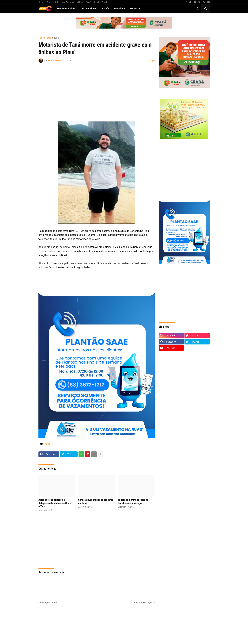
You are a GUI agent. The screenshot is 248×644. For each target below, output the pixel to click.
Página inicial (45, 38)
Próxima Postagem (144, 602)
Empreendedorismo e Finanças (60, 2)
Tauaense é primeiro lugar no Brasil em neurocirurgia (133, 501)
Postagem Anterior (49, 602)
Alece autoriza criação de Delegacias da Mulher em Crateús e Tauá (56, 503)
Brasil (104, 2)
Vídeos (80, 2)
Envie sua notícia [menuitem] (66, 9)
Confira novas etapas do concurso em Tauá (96, 501)
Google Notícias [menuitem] (88, 9)
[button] (198, 9)
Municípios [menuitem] (120, 9)
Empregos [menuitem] (135, 9)
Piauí (97, 2)
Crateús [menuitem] (105, 9)
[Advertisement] (93, 92)
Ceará (89, 2)
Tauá (56, 38)
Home (41, 2)
